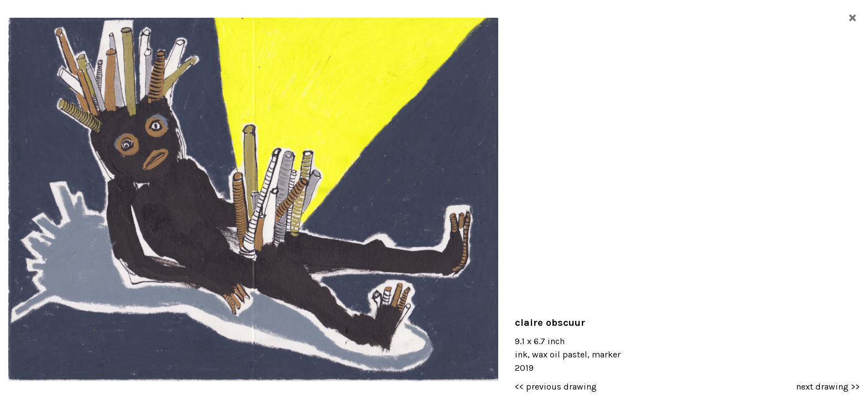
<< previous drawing (556, 387)
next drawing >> (828, 387)
